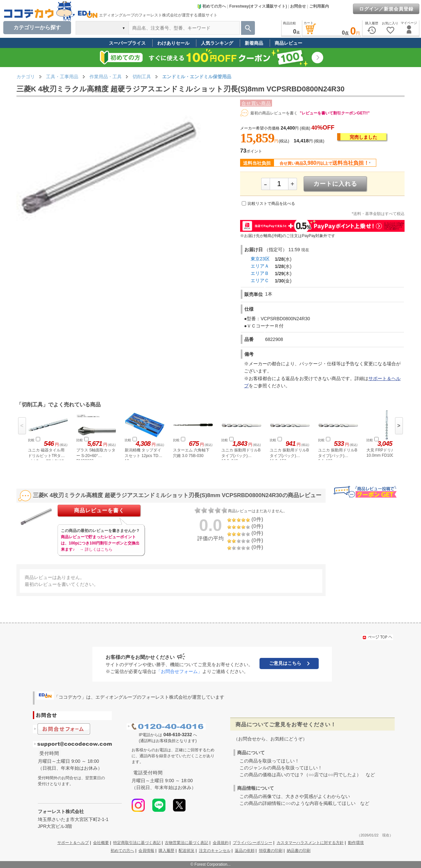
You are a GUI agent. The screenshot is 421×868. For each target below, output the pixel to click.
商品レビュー (288, 43)
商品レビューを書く (99, 510)
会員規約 (221, 843)
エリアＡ (260, 266)
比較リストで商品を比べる (271, 204)
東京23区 (260, 259)
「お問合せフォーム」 (179, 671)
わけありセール (173, 43)
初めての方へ (211, 6)
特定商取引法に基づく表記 (137, 843)
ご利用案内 (319, 6)
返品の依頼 (245, 851)
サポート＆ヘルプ (73, 843)
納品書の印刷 (299, 851)
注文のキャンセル (215, 851)
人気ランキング (217, 43)
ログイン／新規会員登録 (386, 9)
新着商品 (254, 43)
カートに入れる (335, 184)
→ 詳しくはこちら (96, 549)
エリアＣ (260, 280)
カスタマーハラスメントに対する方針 (310, 843)
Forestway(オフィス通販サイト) (258, 6)
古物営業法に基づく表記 (186, 843)
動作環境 (356, 843)
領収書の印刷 (271, 851)
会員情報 (146, 851)
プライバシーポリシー (253, 843)
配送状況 (186, 851)
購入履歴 (166, 851)
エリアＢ (260, 273)
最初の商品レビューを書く (274, 113)
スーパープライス (127, 43)
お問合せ (298, 6)
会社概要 (101, 843)
